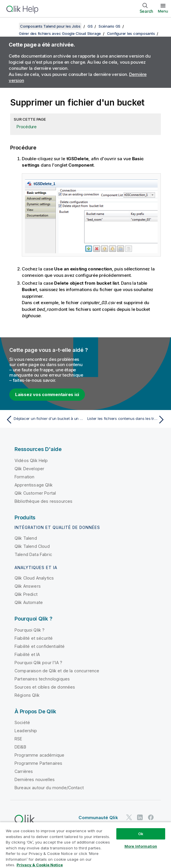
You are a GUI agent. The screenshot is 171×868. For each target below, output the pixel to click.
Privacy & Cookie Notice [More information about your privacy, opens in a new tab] (40, 865)
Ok (141, 834)
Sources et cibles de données (45, 687)
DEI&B (20, 747)
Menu (163, 11)
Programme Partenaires (38, 763)
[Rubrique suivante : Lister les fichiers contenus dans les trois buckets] (127, 420)
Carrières (24, 771)
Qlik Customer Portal (35, 493)
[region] (85, 845)
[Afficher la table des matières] (12, 26)
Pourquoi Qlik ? (30, 630)
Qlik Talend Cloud (32, 546)
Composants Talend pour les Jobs (50, 26)
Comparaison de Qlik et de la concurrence (57, 671)
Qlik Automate (29, 602)
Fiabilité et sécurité (34, 638)
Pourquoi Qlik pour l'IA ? (38, 663)
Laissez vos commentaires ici (47, 394)
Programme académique (39, 755)
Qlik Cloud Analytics (34, 578)
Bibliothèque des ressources (43, 501)
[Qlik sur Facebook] (151, 817)
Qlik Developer (29, 469)
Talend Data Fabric (33, 554)
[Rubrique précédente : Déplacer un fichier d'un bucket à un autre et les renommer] (44, 420)
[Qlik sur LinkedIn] (140, 817)
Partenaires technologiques (42, 679)
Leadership (26, 731)
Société (22, 722)
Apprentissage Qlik (34, 485)
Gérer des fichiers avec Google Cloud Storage (60, 33)
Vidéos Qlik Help (31, 460)
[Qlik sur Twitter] (129, 817)
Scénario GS (109, 26)
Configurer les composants (131, 33)
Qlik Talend (26, 538)
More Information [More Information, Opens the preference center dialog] (141, 846)
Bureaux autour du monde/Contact (49, 788)
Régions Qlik (27, 695)
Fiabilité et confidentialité (40, 646)
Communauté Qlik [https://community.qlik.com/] (98, 818)
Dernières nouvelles (35, 779)
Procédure (27, 127)
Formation (24, 477)
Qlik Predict (26, 594)
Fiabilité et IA (27, 654)
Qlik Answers (28, 586)
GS (90, 26)
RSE (18, 739)
